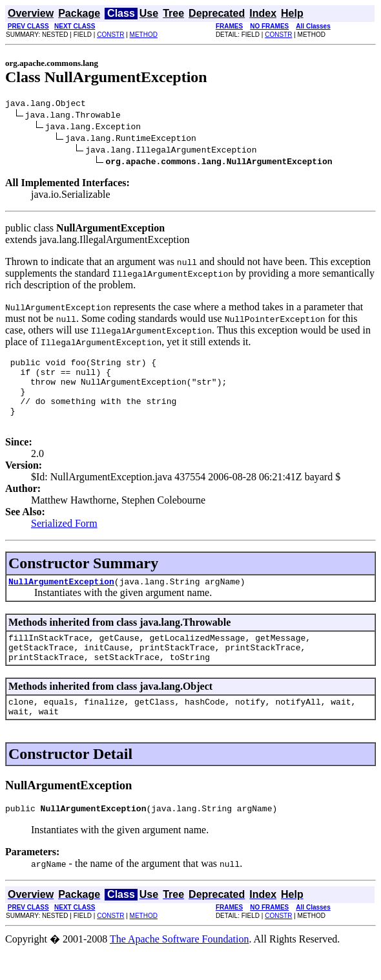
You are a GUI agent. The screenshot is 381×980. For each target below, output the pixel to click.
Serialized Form (64, 539)
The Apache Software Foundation (180, 968)
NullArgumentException (61, 599)
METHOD (144, 35)
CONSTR (110, 35)
